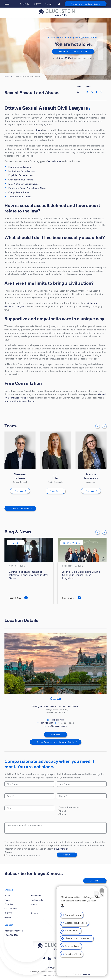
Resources (36, 895)
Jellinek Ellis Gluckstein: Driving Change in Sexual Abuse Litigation (81, 575)
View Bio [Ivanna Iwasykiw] (90, 491)
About (7, 895)
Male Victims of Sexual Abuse (23, 184)
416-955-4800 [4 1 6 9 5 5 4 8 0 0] (66, 58)
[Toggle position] (96, 893)
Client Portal (24, 4)
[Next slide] (104, 426)
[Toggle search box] (59, 4)
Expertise (9, 904)
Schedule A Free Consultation (73, 52)
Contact (35, 904)
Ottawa (38, 130)
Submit (67, 855)
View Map (55, 735)
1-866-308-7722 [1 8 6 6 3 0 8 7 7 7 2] (11, 935)
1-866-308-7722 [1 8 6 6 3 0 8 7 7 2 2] (57, 720)
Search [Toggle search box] (34, 913)
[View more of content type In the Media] (72, 543)
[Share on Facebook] (96, 92)
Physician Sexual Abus (20, 175)
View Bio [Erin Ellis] (54, 491)
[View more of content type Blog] (16, 543)
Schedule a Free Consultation (86, 4)
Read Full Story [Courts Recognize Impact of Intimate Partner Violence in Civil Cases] (15, 598)
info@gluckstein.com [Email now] (57, 726)
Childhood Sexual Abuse (21, 179)
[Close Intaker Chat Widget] (102, 891)
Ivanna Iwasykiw (91, 476)
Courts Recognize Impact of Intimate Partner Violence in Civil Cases (29, 575)
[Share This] (101, 92)
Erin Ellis (55, 476)
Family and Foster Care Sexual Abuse (27, 188)
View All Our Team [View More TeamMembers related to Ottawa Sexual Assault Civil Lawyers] (20, 508)
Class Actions (11, 909)
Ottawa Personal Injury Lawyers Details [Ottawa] (56, 742)
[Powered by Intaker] (87, 974)
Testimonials (37, 900)
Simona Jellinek (20, 476)
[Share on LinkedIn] (87, 92)
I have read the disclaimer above (22, 855)
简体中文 (37, 4)
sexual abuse (55, 161)
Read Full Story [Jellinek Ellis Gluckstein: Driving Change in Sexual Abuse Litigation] (68, 598)
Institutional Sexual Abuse (22, 171)
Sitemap (8, 917)
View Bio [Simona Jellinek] (19, 491)
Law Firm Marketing (49, 975)
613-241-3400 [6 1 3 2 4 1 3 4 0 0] (47, 723)
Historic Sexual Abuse (20, 167)
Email (63, 811)
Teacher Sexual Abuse (20, 196)
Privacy (50, 968)
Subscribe (49, 4)
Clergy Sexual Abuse (19, 192)
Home (7, 76)
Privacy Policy (61, 849)
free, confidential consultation (20, 401)
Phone (63, 814)
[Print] (79, 92)
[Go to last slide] (98, 426)
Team (7, 900)
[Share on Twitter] (92, 92)
